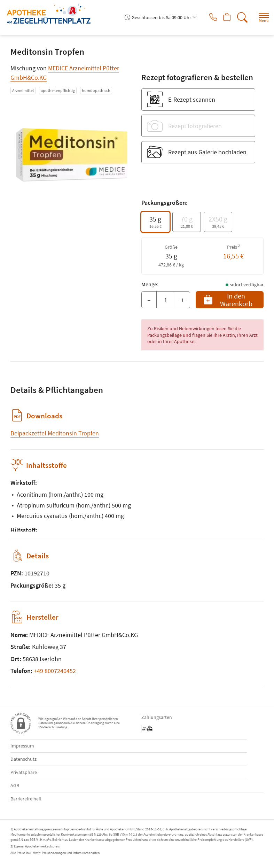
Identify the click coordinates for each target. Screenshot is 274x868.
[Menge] (166, 300)
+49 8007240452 (55, 671)
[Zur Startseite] (52, 14)
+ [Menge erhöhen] (182, 300)
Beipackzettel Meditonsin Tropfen (55, 433)
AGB (15, 785)
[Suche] (241, 17)
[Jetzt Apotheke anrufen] (208, 17)
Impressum (22, 746)
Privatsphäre (24, 772)
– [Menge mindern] (149, 300)
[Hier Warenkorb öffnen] (224, 17)
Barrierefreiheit (26, 799)
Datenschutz (24, 759)
